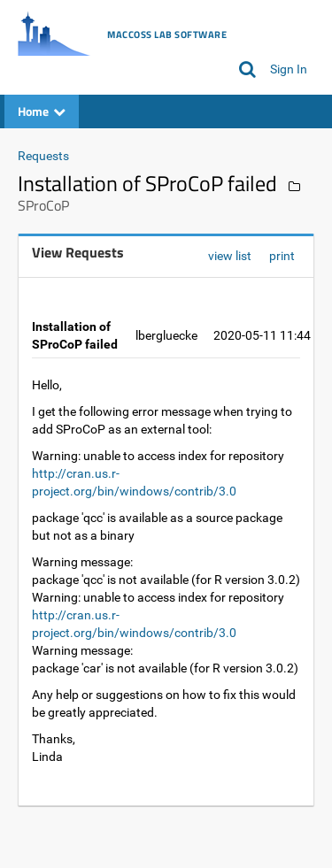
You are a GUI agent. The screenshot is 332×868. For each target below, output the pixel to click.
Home (42, 111)
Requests (43, 156)
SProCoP (43, 205)
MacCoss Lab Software (167, 35)
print (282, 256)
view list (230, 256)
